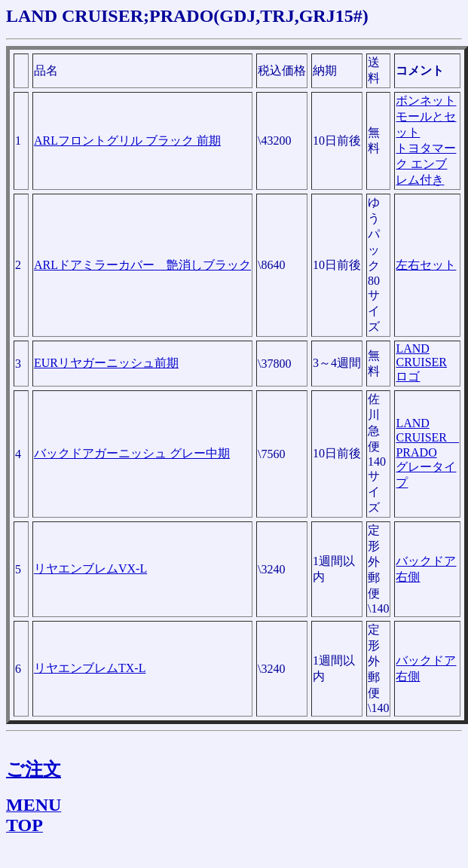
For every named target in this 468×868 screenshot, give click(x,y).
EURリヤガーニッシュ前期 (106, 363)
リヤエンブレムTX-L (90, 668)
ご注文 (34, 769)
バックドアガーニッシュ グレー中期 (132, 453)
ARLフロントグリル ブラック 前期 (127, 141)
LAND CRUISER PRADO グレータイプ (427, 453)
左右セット (426, 265)
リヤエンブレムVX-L (90, 568)
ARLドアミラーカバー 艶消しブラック (142, 265)
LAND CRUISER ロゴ (421, 362)
